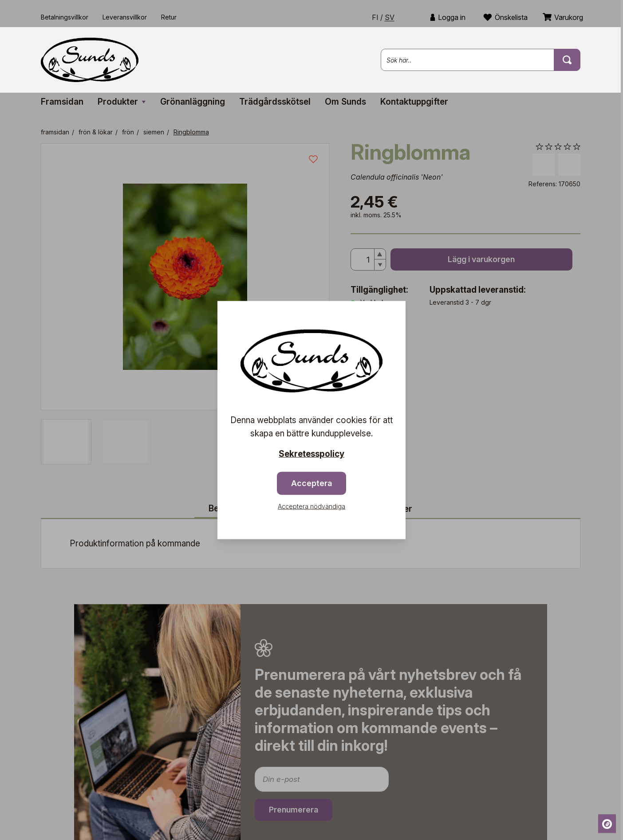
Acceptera (311, 483)
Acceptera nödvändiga (311, 506)
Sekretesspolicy (311, 454)
